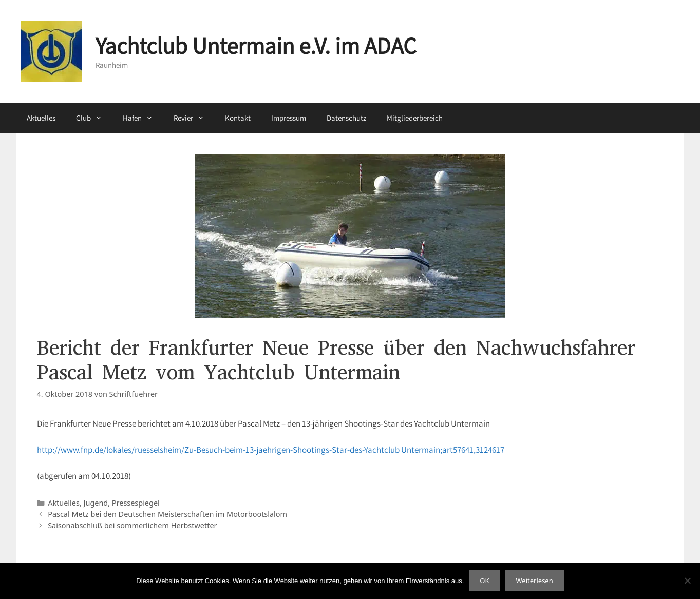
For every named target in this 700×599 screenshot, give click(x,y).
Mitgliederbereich (415, 118)
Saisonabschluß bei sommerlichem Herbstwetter (132, 525)
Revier (194, 118)
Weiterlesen (535, 581)
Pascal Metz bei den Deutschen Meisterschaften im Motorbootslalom (167, 514)
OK (484, 581)
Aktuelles (41, 118)
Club (94, 118)
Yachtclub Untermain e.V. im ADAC (256, 45)
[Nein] (687, 581)
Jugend (96, 503)
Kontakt (238, 118)
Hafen (143, 118)
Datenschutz (346, 118)
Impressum (289, 118)
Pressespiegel (136, 503)
